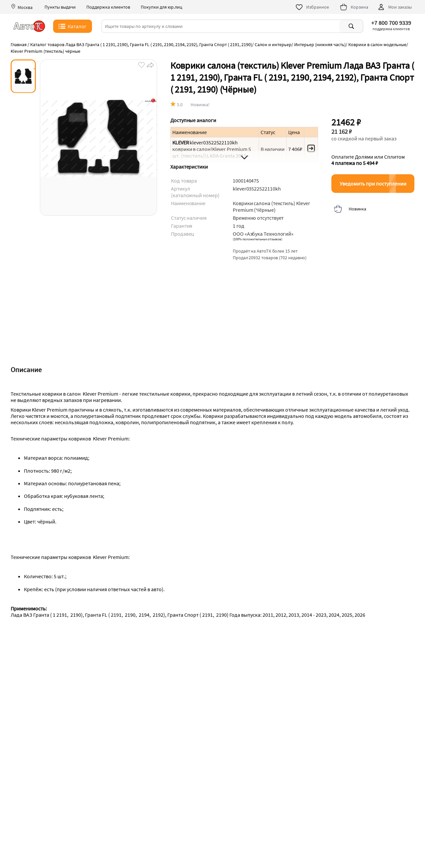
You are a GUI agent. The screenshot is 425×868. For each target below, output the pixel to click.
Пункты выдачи (60, 7)
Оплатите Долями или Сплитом (368, 160)
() (257, 239)
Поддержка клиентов (108, 7)
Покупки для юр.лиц (162, 7)
